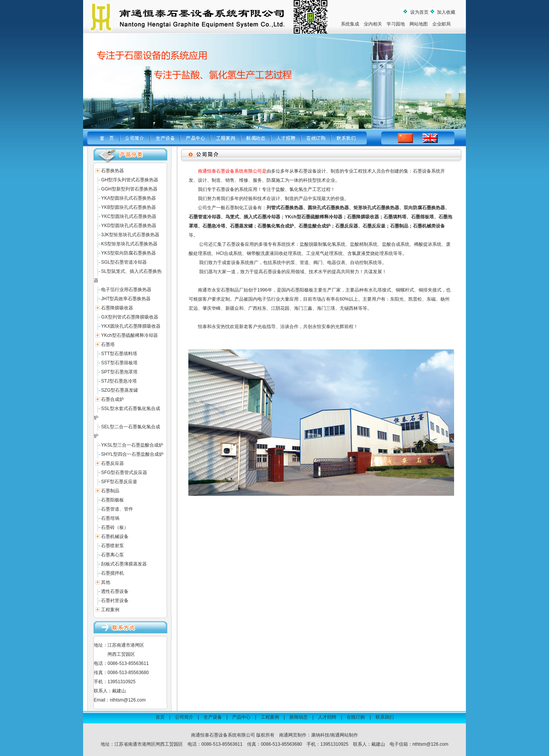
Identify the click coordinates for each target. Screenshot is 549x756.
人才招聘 (327, 717)
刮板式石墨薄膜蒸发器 (124, 564)
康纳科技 (320, 735)
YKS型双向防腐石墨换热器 (128, 253)
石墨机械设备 (115, 537)
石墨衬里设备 (115, 601)
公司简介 (184, 717)
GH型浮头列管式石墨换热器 (130, 180)
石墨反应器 (112, 463)
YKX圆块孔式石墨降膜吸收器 (131, 326)
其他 (106, 582)
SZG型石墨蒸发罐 (120, 390)
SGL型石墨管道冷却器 (124, 262)
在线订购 (356, 717)
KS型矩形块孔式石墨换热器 (129, 244)
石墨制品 (110, 491)
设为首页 (418, 12)
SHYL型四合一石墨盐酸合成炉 (132, 454)
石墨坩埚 (110, 518)
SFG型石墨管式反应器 (124, 472)
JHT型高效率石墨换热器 (126, 299)
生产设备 (213, 717)
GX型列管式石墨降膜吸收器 (129, 317)
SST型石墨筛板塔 (119, 363)
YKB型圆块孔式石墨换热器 (128, 207)
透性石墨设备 (115, 591)
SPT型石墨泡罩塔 (119, 372)
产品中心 (241, 717)
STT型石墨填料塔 (119, 354)
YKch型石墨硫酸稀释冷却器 (129, 335)
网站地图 (419, 24)
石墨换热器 (112, 171)
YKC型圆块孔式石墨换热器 (129, 216)
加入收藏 (445, 12)
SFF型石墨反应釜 (119, 482)
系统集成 (350, 24)
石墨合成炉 (112, 399)
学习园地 (396, 24)
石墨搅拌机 (112, 573)
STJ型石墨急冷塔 (119, 381)
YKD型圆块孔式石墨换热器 (129, 226)
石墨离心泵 (112, 555)
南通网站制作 (344, 735)
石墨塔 (108, 344)
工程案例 (110, 610)
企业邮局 (441, 24)
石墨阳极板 (112, 500)
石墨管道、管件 (117, 509)
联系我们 (385, 717)
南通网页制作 (293, 735)
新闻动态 (299, 717)
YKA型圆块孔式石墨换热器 (128, 198)
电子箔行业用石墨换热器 (126, 290)
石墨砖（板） (115, 527)
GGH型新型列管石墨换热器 (129, 189)
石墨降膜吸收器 (117, 308)
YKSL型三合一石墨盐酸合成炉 (132, 445)
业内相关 (373, 24)
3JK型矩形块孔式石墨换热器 (130, 235)
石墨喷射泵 (112, 546)
